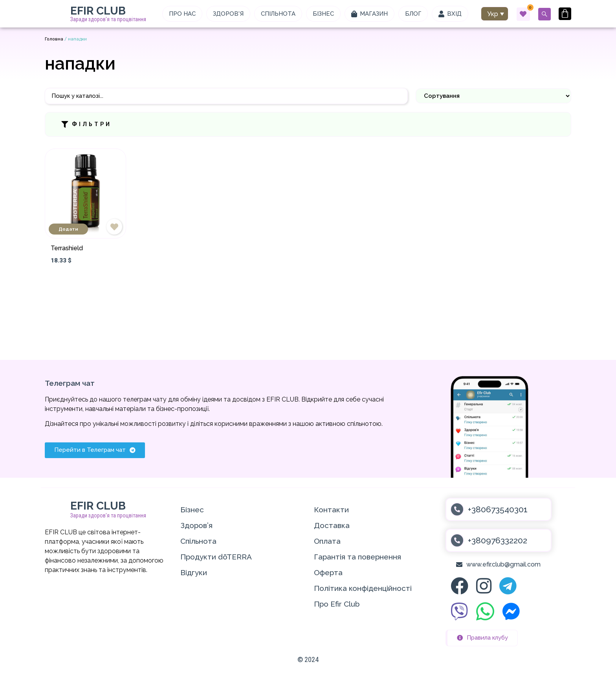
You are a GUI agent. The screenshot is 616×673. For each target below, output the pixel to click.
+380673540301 (498, 509)
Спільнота (198, 541)
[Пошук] (226, 96)
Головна (54, 39)
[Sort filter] (493, 96)
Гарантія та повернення (357, 557)
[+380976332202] (457, 540)
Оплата (327, 541)
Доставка (332, 525)
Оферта (328, 572)
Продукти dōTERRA (216, 557)
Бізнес (192, 510)
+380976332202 (498, 540)
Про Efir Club (337, 604)
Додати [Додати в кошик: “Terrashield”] (68, 229)
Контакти (331, 510)
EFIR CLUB (98, 11)
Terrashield (67, 248)
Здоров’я (196, 525)
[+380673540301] (457, 509)
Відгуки (194, 572)
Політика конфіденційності (363, 588)
